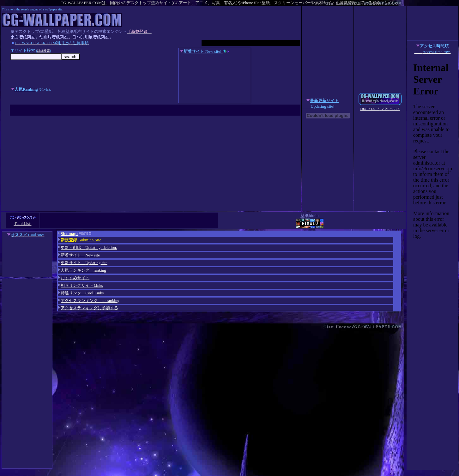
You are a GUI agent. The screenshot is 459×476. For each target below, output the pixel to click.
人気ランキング (82, 270)
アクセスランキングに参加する (88, 308)
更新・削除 (87, 247)
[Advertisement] (151, 164)
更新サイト (84, 263)
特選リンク (82, 293)
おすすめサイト (74, 278)
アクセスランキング (89, 301)
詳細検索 (44, 51)
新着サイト (79, 255)
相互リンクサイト (80, 285)
